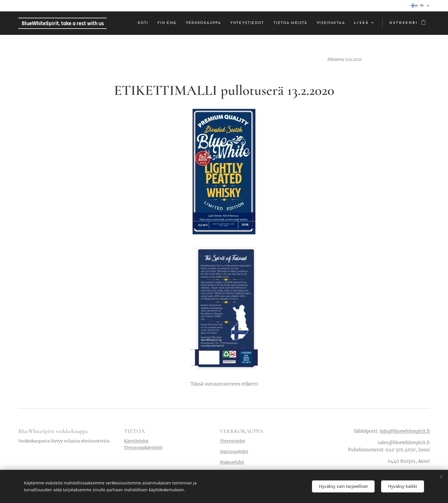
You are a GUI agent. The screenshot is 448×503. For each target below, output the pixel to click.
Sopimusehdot (234, 452)
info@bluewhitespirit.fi (405, 431)
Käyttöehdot (136, 441)
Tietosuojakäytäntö (143, 448)
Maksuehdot (232, 462)
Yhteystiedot (232, 441)
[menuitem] (123, 23)
